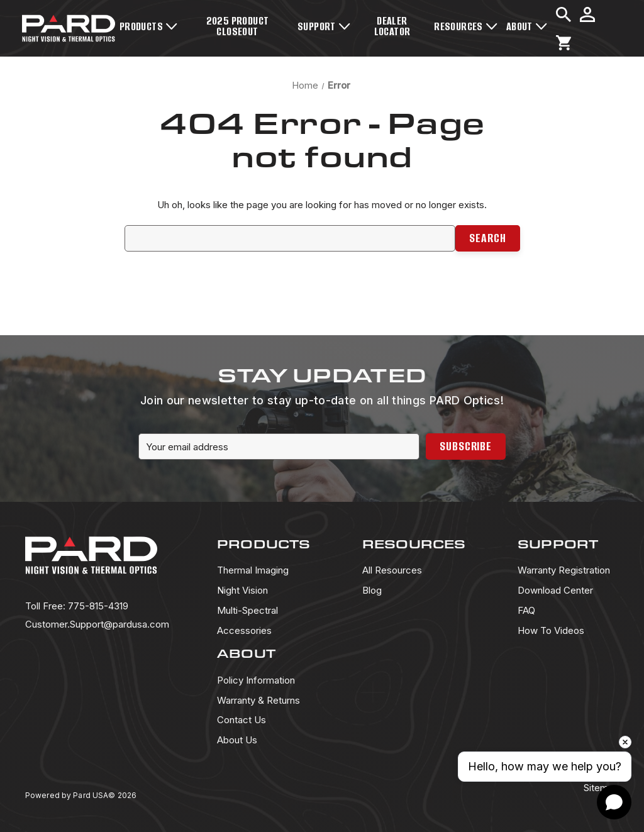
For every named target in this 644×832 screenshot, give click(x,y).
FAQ (526, 610)
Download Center (555, 590)
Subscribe (466, 446)
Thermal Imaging (253, 570)
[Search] (563, 14)
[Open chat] (614, 802)
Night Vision (242, 590)
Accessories (244, 630)
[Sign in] (587, 14)
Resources (466, 26)
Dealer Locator (392, 26)
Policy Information (256, 680)
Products (148, 26)
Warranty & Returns (258, 700)
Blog (372, 590)
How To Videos (551, 630)
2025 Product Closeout (238, 26)
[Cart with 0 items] (563, 43)
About (527, 26)
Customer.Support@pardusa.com (97, 624)
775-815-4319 (77, 606)
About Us (237, 740)
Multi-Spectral (247, 610)
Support (324, 26)
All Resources (392, 570)
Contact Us (241, 720)
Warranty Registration (564, 570)
